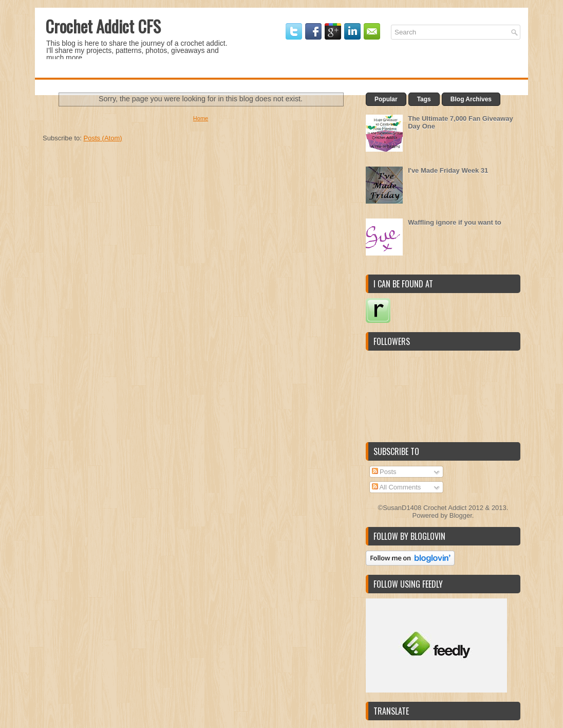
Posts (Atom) (103, 138)
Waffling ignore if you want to (455, 222)
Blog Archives (471, 99)
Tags (424, 99)
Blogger (461, 515)
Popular (386, 99)
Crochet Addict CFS (103, 26)
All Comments (397, 487)
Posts (384, 472)
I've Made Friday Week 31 (448, 170)
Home (201, 118)
